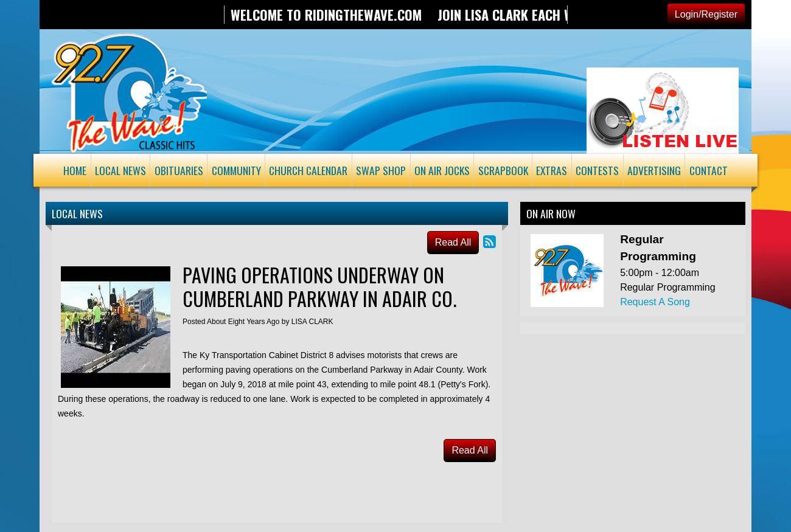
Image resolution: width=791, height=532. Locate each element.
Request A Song (655, 302)
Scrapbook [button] (503, 170)
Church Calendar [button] (308, 170)
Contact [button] (709, 170)
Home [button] (75, 170)
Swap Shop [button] (381, 170)
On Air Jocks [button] (442, 170)
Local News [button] (120, 170)
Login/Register (706, 14)
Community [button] (236, 170)
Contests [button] (597, 170)
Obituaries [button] (179, 170)
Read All (453, 242)
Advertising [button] (654, 170)
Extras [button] (552, 170)
